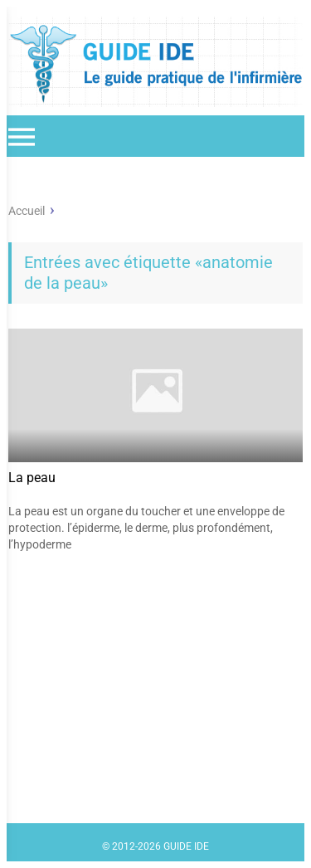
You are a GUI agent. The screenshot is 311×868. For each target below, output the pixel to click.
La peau (32, 478)
